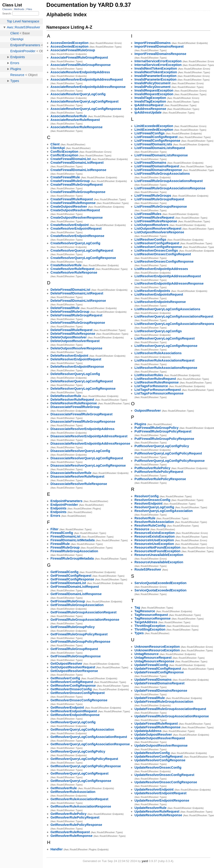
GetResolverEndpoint (67, 707)
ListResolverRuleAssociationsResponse (166, 368)
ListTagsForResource (151, 386)
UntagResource (147, 654)
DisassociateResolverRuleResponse (79, 484)
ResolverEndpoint (149, 503)
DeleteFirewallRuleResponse (73, 334)
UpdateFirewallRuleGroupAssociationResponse (172, 716)
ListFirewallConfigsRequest (156, 137)
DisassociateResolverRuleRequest (77, 476)
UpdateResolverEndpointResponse (162, 800)
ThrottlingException (150, 626)
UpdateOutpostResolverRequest (160, 738)
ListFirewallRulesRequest (154, 218)
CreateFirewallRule (65, 177)
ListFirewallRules (148, 214)
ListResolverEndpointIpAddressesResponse (169, 283)
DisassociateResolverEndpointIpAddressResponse (90, 444)
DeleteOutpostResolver (69, 337)
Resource (142, 529)
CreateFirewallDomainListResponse (79, 170)
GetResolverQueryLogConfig (73, 722)
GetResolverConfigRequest (72, 682)
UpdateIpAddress (148, 731)
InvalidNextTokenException (156, 68)
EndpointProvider (64, 505)
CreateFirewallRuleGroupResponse (78, 192)
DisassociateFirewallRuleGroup (75, 407)
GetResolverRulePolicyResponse (76, 825)
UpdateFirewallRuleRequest (156, 724)
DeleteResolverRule (66, 396)
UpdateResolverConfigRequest (159, 756)
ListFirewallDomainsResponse (158, 170)
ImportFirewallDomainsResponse (160, 54)
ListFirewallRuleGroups (153, 196)
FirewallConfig (62, 533)
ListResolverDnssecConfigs (156, 250)
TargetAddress (146, 622)
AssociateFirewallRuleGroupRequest (79, 57)
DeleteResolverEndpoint (69, 356)
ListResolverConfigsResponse (158, 247)
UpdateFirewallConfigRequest (158, 669)
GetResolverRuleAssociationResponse (81, 806)
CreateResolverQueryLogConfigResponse (83, 258)
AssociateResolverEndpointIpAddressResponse (88, 87)
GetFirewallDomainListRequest (75, 587)
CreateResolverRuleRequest (73, 269)
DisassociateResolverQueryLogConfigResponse (88, 465)
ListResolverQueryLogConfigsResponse (166, 346)
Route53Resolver (148, 569)
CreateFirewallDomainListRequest (77, 163)
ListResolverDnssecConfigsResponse (164, 261)
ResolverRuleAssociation (154, 522)
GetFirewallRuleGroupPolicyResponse (80, 642)
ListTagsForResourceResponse (159, 393)
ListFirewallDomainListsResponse (161, 155)
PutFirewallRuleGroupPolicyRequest (163, 431)
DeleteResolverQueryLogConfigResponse (83, 389)
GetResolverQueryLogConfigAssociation (82, 729)
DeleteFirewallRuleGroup (70, 312)
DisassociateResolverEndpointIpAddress (83, 429)
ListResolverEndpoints (152, 291)
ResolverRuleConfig (150, 525)
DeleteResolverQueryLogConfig (75, 374)
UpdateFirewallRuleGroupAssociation (164, 702)
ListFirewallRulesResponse (156, 221)
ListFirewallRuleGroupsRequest (159, 199)
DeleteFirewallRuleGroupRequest (76, 315)
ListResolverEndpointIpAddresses (161, 269)
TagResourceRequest (151, 615)
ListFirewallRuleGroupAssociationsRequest (169, 181)
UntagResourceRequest (153, 658)
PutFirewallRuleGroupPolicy (157, 428)
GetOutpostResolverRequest (73, 667)
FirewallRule (60, 544)
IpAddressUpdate (148, 112)
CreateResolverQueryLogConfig (76, 243)
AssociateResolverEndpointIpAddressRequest (87, 79)
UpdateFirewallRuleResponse (158, 727)
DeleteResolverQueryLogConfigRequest (82, 381)
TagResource (145, 611)
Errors (56, 516)
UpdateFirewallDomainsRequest (160, 683)
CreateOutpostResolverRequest (75, 210)
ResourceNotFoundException (158, 547)
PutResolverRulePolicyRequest (159, 472)
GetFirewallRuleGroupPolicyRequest (79, 634)
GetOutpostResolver (66, 664)
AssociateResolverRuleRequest (75, 120)
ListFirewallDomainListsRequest (160, 148)
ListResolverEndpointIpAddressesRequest (168, 276)
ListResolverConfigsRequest (157, 243)
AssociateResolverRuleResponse (77, 127)
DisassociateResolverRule (71, 473)
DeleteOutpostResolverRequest (75, 341)
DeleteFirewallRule (65, 308)
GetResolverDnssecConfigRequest (78, 693)
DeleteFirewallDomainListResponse (78, 301)
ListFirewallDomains (150, 163)
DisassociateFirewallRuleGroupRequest (82, 414)
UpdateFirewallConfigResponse (159, 672)
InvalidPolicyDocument (153, 83)
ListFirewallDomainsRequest (157, 166)
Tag (137, 607)
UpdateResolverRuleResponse (158, 815)
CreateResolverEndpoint (70, 225)
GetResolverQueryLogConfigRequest (80, 773)
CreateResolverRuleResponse (74, 272)
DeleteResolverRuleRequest (72, 400)
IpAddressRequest (149, 105)
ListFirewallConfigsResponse (157, 141)
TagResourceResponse (153, 618)
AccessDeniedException (70, 43)
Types (139, 633)
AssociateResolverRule (69, 116)
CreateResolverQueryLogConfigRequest (82, 250)
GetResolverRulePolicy (69, 814)
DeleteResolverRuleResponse (74, 403)
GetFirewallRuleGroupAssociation (77, 605)
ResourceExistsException (155, 533)
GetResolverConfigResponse (73, 686)
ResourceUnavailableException (159, 555)
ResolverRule (145, 518)
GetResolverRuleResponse (72, 836)
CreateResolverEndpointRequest (76, 229)
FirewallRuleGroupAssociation (74, 551)
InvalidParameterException (156, 76)
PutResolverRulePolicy (153, 468)
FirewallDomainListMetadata (73, 540)
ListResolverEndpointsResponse (160, 302)
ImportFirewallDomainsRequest (159, 46)
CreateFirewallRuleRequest (72, 199)
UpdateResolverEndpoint (154, 789)
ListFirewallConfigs (150, 133)
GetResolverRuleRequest (70, 832)
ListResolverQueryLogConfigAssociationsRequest (174, 316)
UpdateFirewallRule (150, 698)
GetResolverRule (64, 788)
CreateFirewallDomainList (71, 159)
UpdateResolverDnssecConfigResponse (166, 782)
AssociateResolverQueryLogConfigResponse (86, 109)
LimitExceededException (154, 126)
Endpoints (59, 508)
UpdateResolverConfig (152, 753)
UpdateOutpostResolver (153, 735)
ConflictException (65, 152)
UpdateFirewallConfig (151, 665)
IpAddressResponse (150, 109)
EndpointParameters (67, 501)
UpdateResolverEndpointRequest (161, 793)
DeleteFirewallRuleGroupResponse (78, 323)
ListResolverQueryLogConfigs (158, 331)
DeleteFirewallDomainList (70, 290)
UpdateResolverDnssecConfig (158, 767)
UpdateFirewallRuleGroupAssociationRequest (170, 709)
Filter (55, 529)
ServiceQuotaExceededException (161, 583)
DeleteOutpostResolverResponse (76, 348)
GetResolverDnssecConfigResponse (79, 700)
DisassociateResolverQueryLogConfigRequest (87, 458)
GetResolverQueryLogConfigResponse (81, 781)
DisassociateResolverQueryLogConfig (80, 451)
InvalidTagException (150, 98)
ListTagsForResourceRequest (158, 390)
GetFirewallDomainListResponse (76, 594)
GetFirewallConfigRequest (71, 576)
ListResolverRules (149, 375)
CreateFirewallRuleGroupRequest (77, 185)
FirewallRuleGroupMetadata (72, 558)
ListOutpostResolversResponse (159, 232)
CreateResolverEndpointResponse (77, 236)
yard (145, 861)
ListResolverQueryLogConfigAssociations (168, 309)
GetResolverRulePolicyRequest (75, 817)
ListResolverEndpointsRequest (159, 294)
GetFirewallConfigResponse (72, 579)
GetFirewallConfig (65, 572)
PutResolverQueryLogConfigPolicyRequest (168, 453)
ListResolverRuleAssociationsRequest (165, 360)
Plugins (141, 424)
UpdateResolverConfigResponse (160, 760)
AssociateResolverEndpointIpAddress (80, 72)
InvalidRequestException (154, 90)
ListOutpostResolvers (152, 225)
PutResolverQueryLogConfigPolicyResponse (170, 461)
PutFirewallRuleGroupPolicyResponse (164, 439)
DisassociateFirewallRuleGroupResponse (83, 422)
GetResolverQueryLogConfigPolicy (78, 751)
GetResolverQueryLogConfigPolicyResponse (86, 766)
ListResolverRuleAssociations (158, 353)
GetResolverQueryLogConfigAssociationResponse (90, 744)
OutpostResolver (148, 411)
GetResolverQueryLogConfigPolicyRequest (84, 759)
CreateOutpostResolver (69, 207)
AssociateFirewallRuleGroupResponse (81, 65)
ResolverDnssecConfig (153, 500)
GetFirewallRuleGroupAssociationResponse (85, 620)
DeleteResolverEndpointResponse (77, 367)
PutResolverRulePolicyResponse (160, 479)
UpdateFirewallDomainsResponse (161, 691)
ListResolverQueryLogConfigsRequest (165, 338)
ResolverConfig (147, 496)
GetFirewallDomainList (68, 583)
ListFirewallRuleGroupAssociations (162, 174)
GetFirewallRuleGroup (68, 601)
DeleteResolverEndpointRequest (76, 359)
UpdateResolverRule (151, 808)
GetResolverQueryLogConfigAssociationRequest (89, 737)
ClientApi (58, 148)
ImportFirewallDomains (153, 43)
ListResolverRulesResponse (157, 382)
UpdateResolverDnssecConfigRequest (164, 775)
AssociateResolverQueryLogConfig (78, 94)
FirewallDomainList (66, 536)
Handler (57, 849)
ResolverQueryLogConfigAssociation (164, 511)
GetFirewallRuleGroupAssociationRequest (84, 612)
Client (55, 144)
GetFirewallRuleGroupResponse (76, 656)
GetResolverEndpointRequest (74, 711)
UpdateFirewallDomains (153, 680)
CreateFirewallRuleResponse (73, 203)
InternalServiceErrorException (158, 61)
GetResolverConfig (65, 678)
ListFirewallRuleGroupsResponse (161, 207)
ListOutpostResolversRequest (158, 229)
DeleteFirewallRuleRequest (72, 330)
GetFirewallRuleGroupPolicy (73, 627)
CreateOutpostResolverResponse (77, 218)
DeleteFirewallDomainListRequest (77, 293)
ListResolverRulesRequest (155, 379)
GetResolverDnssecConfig (71, 689)
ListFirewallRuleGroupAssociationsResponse (170, 188)
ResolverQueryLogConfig (154, 507)
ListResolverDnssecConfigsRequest (163, 254)
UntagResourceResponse (154, 661)
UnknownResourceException (157, 647)
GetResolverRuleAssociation (73, 792)
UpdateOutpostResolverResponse (161, 746)
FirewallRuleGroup (65, 547)
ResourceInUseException (154, 540)
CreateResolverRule (66, 265)
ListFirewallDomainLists (153, 144)
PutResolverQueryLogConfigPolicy (162, 446)
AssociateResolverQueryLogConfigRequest (85, 101)
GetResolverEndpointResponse (75, 715)
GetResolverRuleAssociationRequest (80, 799)
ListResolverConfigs (150, 239)
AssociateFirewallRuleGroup (73, 50)
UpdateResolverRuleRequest (157, 811)
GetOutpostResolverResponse (74, 671)
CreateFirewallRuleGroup (70, 181)
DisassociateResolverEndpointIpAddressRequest (89, 436)
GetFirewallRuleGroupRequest (74, 649)
